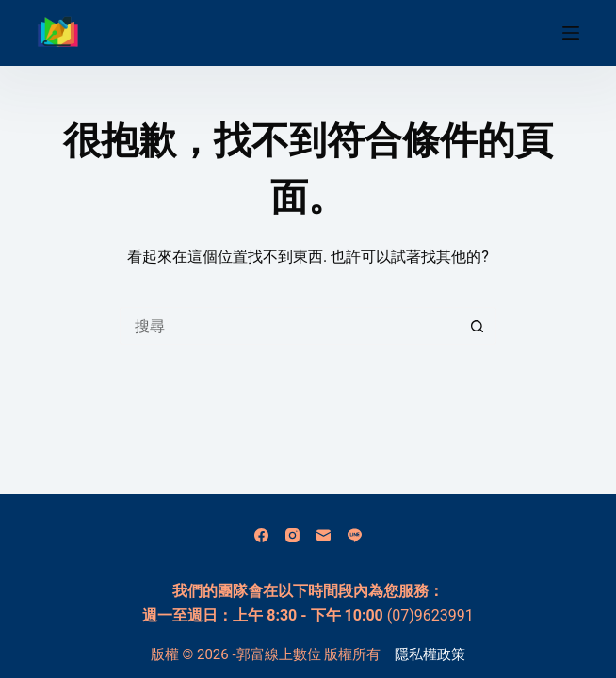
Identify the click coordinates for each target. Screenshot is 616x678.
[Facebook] (261, 535)
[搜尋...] (289, 326)
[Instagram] (292, 535)
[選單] (571, 33)
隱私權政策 (430, 654)
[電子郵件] (324, 535)
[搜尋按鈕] (478, 326)
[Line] (355, 535)
